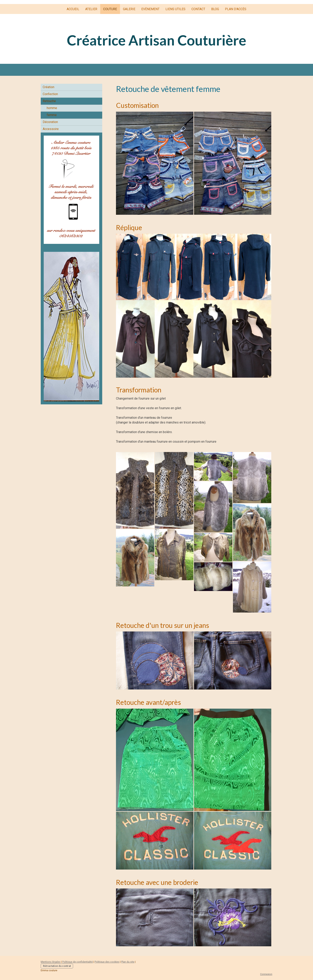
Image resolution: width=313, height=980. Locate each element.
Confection (50, 94)
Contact (198, 9)
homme (52, 108)
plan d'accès (236, 9)
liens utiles (175, 9)
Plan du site (128, 962)
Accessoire (51, 129)
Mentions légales (51, 962)
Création (49, 87)
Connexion (266, 974)
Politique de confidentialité (78, 962)
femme (52, 115)
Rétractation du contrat (57, 966)
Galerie (129, 9)
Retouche (49, 101)
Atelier (91, 9)
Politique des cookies (107, 962)
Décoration (50, 122)
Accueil (73, 9)
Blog (215, 9)
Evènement (150, 9)
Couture (110, 9)
